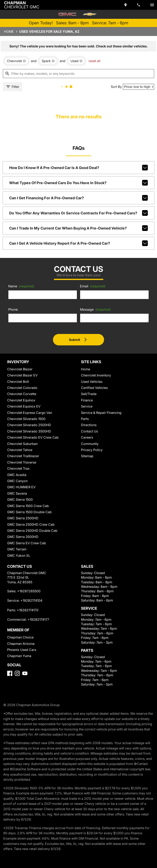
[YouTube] (25, 673)
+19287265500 (29, 591)
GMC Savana (17, 493)
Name (21, 286)
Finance (87, 400)
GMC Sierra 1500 (20, 500)
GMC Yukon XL (19, 556)
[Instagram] (17, 673)
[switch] (152, 5)
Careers (87, 437)
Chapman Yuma (19, 656)
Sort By (116, 87)
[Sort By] (138, 87)
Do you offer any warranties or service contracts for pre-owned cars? (79, 213)
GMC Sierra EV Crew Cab (27, 543)
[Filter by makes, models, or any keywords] (78, 74)
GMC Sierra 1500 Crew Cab (28, 506)
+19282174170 (28, 610)
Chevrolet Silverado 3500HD (29, 431)
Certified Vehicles (94, 388)
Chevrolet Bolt (18, 382)
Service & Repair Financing (101, 413)
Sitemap (87, 456)
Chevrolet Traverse (22, 462)
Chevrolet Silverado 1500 (26, 419)
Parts (85, 419)
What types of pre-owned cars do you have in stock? (79, 183)
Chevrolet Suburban (22, 444)
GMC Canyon (17, 481)
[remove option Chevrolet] (16, 61)
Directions (89, 425)
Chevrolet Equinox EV (24, 406)
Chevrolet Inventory (96, 375)
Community (90, 444)
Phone (13, 309)
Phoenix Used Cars (22, 650)
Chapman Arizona (21, 644)
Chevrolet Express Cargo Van (30, 413)
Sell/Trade (89, 394)
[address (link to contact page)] (126, 5)
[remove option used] (76, 61)
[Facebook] (10, 673)
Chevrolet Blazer (20, 369)
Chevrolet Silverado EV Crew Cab (33, 437)
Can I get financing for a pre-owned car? (79, 198)
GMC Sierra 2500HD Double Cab (32, 531)
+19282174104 (31, 600)
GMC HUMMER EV (21, 487)
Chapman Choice (20, 637)
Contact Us (89, 431)
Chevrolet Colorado (22, 388)
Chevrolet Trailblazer (23, 456)
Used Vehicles (92, 382)
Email (93, 286)
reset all (94, 61)
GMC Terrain (17, 549)
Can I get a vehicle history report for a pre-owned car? (79, 243)
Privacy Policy (92, 450)
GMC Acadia (17, 475)
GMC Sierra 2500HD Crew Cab (31, 524)
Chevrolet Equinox (21, 400)
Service (87, 406)
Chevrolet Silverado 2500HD (29, 425)
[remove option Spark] (48, 61)
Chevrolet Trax (18, 468)
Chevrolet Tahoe (20, 450)
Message (95, 309)
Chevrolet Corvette (22, 394)
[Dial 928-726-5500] (139, 5)
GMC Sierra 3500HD (23, 537)
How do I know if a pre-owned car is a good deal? (79, 168)
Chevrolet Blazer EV (22, 375)
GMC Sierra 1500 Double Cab (29, 512)
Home (9, 31)
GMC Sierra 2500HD (23, 518)
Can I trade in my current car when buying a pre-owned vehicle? (79, 228)
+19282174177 (38, 619)
